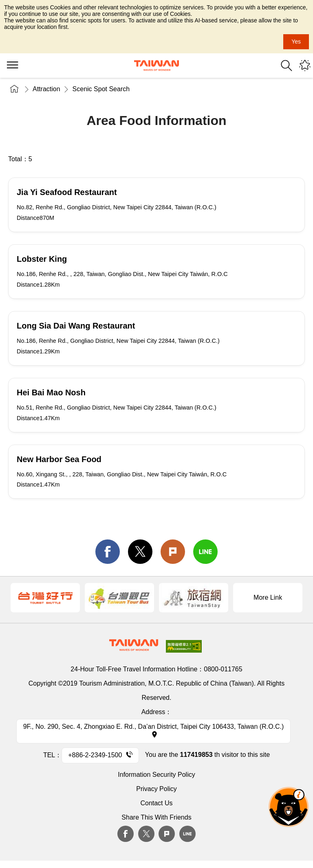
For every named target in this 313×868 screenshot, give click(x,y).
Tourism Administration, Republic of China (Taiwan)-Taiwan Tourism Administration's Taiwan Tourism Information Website (156, 66)
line (205, 552)
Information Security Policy (156, 775)
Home (14, 89)
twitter (140, 552)
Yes (296, 42)
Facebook (126, 834)
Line (187, 834)
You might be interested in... (305, 66)
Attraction (46, 89)
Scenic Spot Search (101, 89)
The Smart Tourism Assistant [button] (289, 807)
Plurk (173, 552)
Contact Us (156, 803)
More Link (268, 597)
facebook (108, 552)
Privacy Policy (156, 789)
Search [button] (287, 66)
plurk (167, 834)
